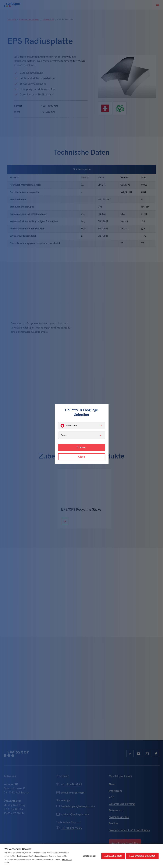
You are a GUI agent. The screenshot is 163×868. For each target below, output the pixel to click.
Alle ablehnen (113, 856)
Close (81, 457)
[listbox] (82, 426)
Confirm (81, 447)
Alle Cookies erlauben (142, 856)
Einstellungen (90, 856)
